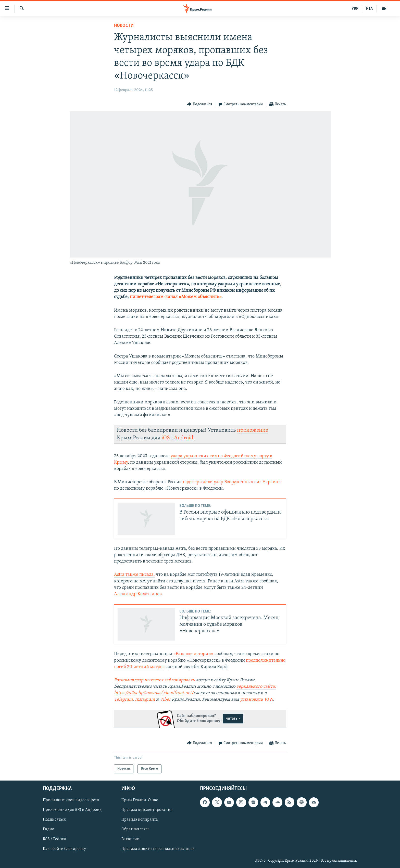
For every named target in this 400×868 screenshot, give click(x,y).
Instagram (145, 700)
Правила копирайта (140, 820)
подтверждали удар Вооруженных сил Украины (232, 482)
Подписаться (54, 820)
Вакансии (130, 839)
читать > (233, 719)
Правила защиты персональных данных (158, 849)
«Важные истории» (193, 654)
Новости (124, 26)
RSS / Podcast (55, 839)
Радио (48, 829)
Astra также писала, (134, 575)
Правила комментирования (147, 810)
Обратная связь (135, 829)
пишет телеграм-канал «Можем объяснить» (176, 297)
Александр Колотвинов (138, 594)
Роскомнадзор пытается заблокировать (154, 680)
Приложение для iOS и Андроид (72, 810)
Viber (166, 700)
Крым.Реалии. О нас (140, 800)
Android (184, 438)
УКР (355, 9)
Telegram (123, 700)
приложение (253, 430)
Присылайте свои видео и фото (71, 800)
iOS (166, 438)
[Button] (199, 104)
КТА (369, 9)
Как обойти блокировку (64, 849)
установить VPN (256, 700)
